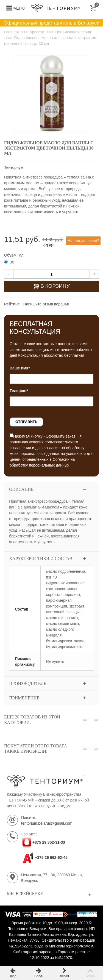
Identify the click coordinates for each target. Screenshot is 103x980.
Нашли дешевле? (83, 241)
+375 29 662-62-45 (44, 857)
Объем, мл (14, 255)
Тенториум (14, 167)
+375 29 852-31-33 (49, 842)
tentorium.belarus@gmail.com (47, 823)
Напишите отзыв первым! (46, 304)
